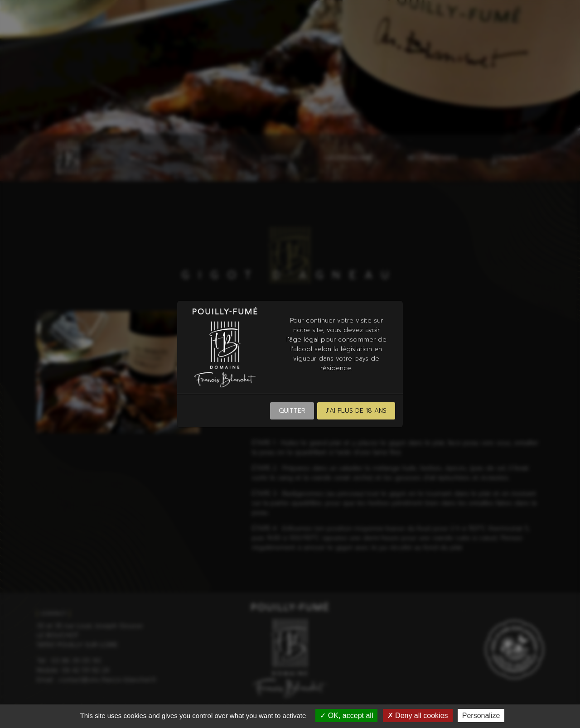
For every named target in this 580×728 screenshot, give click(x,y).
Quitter (292, 411)
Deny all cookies (418, 716)
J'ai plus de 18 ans (356, 411)
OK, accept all (346, 716)
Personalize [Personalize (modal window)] (481, 716)
